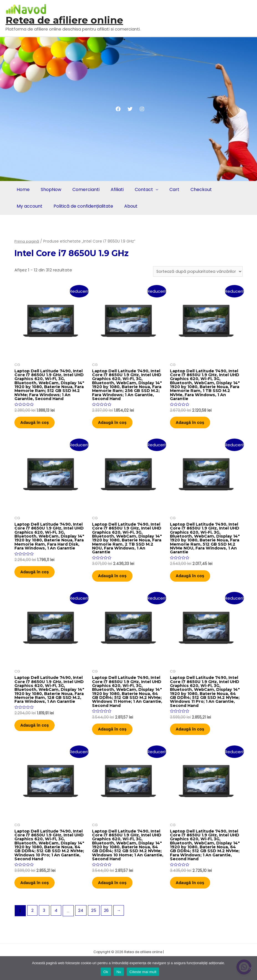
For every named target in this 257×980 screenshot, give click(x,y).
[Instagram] (142, 109)
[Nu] (250, 968)
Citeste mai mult (143, 972)
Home (23, 189)
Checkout (194, 189)
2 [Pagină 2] (32, 930)
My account (29, 206)
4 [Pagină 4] (57, 930)
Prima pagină (27, 241)
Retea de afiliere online (64, 20)
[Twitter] (130, 109)
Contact (139, 189)
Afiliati (113, 189)
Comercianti (83, 189)
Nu (119, 972)
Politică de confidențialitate (82, 206)
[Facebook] (118, 109)
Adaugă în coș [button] (38, 426)
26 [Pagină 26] (109, 930)
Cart (168, 189)
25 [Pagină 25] (95, 930)
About (128, 206)
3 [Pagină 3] (45, 930)
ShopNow (49, 189)
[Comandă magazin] (197, 272)
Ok (106, 972)
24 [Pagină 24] (82, 930)
